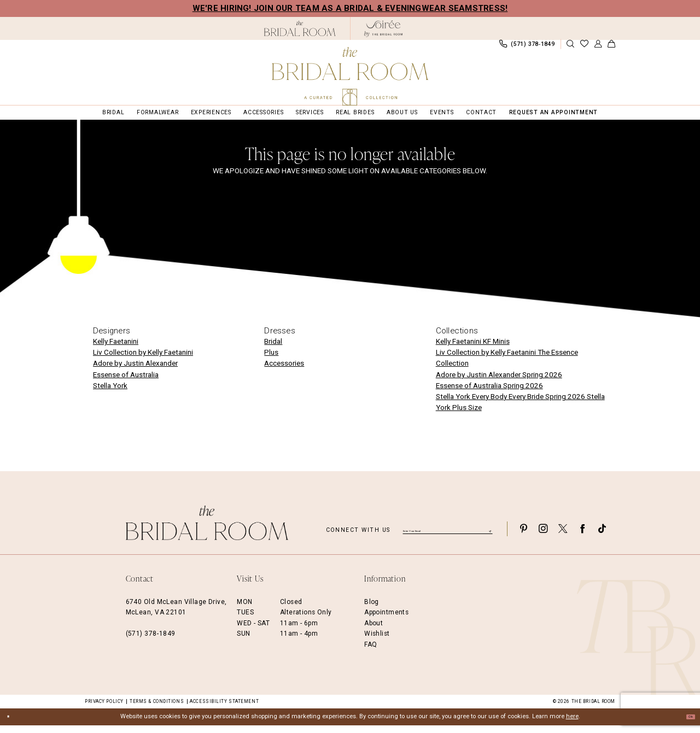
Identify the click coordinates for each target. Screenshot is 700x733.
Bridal (273, 349)
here (572, 724)
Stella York (110, 393)
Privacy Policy (104, 708)
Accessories (284, 371)
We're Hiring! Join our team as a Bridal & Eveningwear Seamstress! (350, 8)
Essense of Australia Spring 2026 (489, 393)
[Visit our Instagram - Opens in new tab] (543, 536)
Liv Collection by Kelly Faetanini (143, 360)
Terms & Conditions (157, 708)
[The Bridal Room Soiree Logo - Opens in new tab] (383, 29)
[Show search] (570, 48)
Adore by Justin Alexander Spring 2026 (499, 382)
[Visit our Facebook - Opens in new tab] (582, 536)
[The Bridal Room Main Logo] (350, 76)
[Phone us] (527, 48)
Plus (271, 360)
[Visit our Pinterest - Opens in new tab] (523, 536)
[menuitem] (133, 48)
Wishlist (377, 641)
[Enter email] (448, 536)
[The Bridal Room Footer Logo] (207, 530)
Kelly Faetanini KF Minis (473, 349)
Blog (372, 609)
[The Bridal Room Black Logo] (300, 28)
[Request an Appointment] (133, 48)
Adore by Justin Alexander (135, 371)
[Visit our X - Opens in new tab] (563, 536)
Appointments (386, 620)
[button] (598, 48)
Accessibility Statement (224, 708)
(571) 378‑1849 (151, 641)
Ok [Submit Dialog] (686, 724)
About (374, 630)
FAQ (371, 652)
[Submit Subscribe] (488, 536)
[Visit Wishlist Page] (584, 48)
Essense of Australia (126, 382)
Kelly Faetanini (116, 349)
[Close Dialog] (12, 724)
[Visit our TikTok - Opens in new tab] (602, 536)
